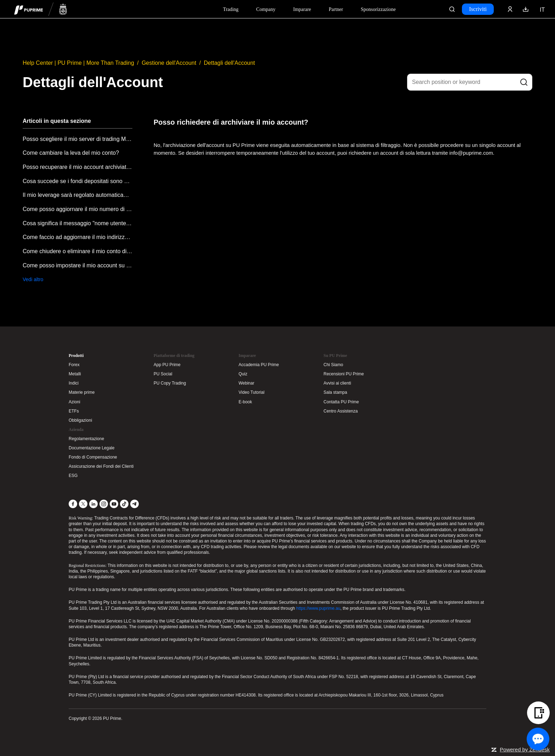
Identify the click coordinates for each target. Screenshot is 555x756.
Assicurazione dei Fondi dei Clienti (101, 466)
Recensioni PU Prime (344, 374)
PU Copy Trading (170, 383)
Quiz (243, 374)
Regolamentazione (86, 439)
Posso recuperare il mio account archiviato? (78, 167)
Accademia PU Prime (259, 365)
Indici (74, 383)
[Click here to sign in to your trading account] (510, 9)
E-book (245, 402)
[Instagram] (104, 504)
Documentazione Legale (91, 448)
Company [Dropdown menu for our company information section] (266, 9)
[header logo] (41, 9)
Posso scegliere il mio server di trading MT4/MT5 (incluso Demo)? (78, 139)
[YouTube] (114, 504)
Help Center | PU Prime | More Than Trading (78, 63)
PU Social (163, 374)
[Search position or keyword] (470, 82)
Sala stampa (335, 392)
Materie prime (82, 392)
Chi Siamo (333, 365)
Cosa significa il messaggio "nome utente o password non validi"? (78, 223)
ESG (73, 476)
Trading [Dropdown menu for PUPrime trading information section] (231, 9)
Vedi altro (33, 279)
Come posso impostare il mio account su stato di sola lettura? (78, 265)
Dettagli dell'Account (229, 63)
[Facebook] (73, 504)
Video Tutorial (251, 392)
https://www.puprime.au (318, 608)
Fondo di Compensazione (93, 457)
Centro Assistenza (341, 411)
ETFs (74, 411)
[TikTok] (124, 504)
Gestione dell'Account (169, 63)
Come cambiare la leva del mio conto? (71, 153)
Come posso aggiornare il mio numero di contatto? (78, 209)
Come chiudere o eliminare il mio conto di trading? (78, 251)
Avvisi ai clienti (337, 383)
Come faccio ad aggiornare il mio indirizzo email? (78, 237)
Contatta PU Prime (341, 402)
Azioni (75, 402)
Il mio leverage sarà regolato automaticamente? (78, 195)
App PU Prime (167, 365)
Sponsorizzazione (378, 9)
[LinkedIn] (93, 504)
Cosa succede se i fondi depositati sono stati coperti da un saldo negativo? (78, 181)
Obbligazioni (80, 420)
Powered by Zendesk (525, 749)
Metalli (75, 374)
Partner (336, 9)
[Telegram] (135, 504)
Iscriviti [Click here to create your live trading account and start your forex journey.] (478, 9)
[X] (83, 504)
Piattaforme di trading (174, 356)
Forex (74, 365)
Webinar (246, 383)
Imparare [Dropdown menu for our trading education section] (302, 9)
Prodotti (76, 356)
